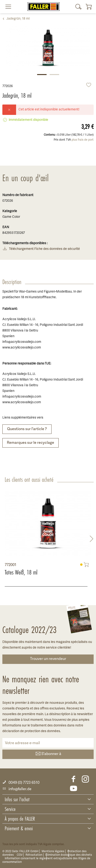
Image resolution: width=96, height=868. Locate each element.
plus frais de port (83, 140)
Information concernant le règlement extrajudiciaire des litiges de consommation (46, 860)
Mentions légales (53, 851)
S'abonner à (48, 754)
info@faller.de (17, 789)
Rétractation (34, 855)
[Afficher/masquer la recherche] (79, 7)
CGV (20, 855)
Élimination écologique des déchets (69, 855)
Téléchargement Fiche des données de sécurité (41, 249)
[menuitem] (6, 7)
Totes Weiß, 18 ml (21, 572)
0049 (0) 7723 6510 (21, 783)
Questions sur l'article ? (27, 429)
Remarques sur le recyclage (31, 443)
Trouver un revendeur (48, 659)
